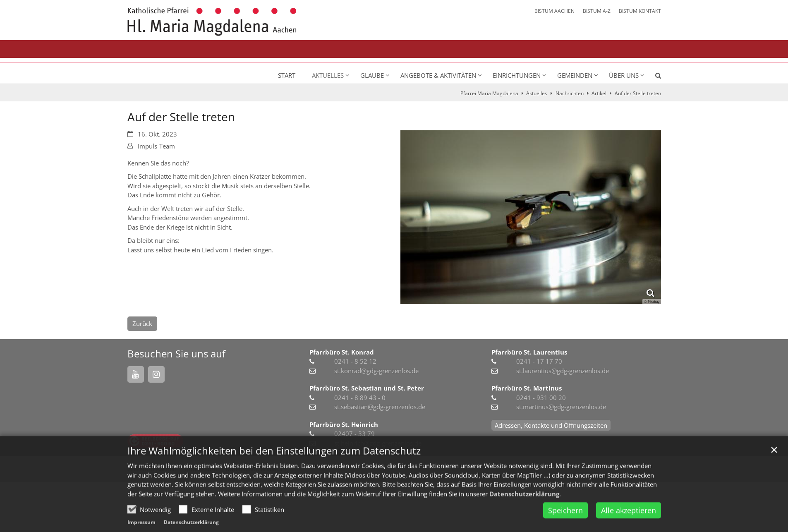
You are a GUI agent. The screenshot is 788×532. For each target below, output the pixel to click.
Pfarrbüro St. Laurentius (529, 352)
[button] (653, 77)
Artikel (599, 93)
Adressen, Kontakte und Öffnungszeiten (551, 425)
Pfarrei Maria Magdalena (489, 93)
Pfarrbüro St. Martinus (527, 388)
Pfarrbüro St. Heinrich (344, 424)
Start (287, 75)
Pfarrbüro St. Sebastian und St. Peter (367, 388)
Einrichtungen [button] (517, 75)
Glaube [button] (372, 75)
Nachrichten (570, 93)
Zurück (142, 324)
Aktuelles (537, 93)
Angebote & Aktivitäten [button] (438, 75)
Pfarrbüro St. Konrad (342, 352)
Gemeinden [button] (575, 75)
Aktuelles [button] (328, 75)
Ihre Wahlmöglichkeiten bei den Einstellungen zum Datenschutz (274, 466)
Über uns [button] (624, 75)
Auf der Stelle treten (638, 93)
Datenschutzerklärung (524, 509)
